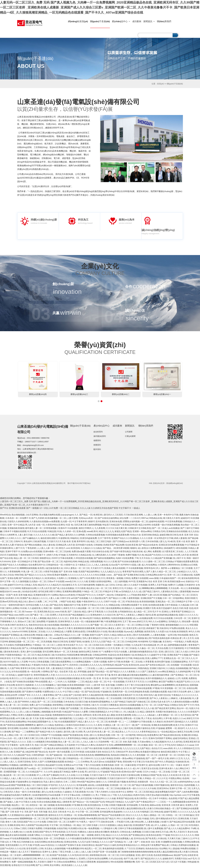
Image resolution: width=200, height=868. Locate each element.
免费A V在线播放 (11, 759)
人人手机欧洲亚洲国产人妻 (139, 596)
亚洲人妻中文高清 (144, 856)
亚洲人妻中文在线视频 (31, 653)
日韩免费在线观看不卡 (131, 606)
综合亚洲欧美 (20, 749)
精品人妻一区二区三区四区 (26, 559)
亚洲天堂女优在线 (150, 769)
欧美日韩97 (11, 626)
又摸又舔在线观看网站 (60, 663)
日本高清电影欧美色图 (138, 693)
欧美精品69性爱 (130, 526)
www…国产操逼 (115, 576)
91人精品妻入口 (131, 713)
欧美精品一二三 (72, 763)
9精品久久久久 (38, 689)
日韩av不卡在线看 (56, 583)
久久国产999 (13, 669)
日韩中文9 (65, 599)
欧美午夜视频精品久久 (156, 679)
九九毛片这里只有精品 (88, 843)
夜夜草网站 (49, 696)
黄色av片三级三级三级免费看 (32, 623)
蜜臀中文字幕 (135, 780)
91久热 (141, 556)
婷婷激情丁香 (153, 629)
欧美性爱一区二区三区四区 (172, 756)
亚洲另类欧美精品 (150, 536)
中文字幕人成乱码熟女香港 (24, 659)
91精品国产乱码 (97, 803)
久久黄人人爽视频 (38, 619)
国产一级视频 (32, 509)
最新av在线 (155, 806)
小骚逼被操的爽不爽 (94, 623)
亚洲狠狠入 (73, 579)
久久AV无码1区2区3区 (78, 856)
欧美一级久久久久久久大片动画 (141, 789)
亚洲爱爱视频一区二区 (14, 773)
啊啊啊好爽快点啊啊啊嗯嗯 (155, 589)
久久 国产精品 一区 (83, 516)
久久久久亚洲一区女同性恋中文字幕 (156, 539)
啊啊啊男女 (30, 726)
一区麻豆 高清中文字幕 (185, 766)
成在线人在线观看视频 (98, 786)
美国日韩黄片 (191, 599)
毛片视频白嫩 (155, 643)
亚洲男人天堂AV (86, 860)
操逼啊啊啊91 (169, 686)
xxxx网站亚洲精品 (166, 673)
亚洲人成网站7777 (154, 659)
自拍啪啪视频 (182, 669)
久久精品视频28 (159, 743)
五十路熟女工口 (83, 566)
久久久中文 (162, 780)
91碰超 (145, 820)
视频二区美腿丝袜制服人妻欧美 (43, 799)
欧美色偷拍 (68, 866)
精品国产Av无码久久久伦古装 (159, 556)
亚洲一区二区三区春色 (126, 649)
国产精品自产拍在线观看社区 (111, 816)
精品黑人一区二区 (20, 806)
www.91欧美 (61, 613)
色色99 (186, 780)
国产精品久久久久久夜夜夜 (122, 673)
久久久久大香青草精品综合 (144, 733)
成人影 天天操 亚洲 (35, 719)
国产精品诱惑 (52, 820)
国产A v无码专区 (70, 666)
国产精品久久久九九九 (35, 576)
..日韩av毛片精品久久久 (64, 636)
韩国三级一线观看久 (53, 609)
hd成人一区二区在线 (160, 773)
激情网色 (106, 619)
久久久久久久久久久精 (44, 536)
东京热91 (167, 643)
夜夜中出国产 (96, 636)
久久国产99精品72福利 (121, 703)
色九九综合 (193, 533)
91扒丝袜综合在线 (100, 553)
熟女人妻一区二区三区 (69, 743)
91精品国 (52, 533)
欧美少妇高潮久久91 (10, 599)
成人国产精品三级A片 (149, 593)
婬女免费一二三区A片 (130, 519)
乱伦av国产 (114, 566)
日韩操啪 (98, 546)
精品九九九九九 (106, 533)
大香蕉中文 (69, 566)
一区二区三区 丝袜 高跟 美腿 (123, 743)
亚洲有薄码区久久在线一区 (71, 623)
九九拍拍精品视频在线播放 (67, 679)
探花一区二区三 (156, 746)
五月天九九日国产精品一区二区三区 (107, 643)
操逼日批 (128, 826)
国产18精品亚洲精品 (54, 746)
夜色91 (41, 766)
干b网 (193, 829)
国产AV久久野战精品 (165, 763)
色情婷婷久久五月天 (105, 649)
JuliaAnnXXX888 (19, 633)
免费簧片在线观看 (140, 579)
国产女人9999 (42, 866)
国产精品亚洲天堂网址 (165, 709)
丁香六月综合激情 (92, 766)
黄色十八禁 (11, 823)
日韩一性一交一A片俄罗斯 (123, 736)
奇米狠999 (143, 643)
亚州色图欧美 (102, 523)
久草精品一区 (149, 780)
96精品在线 (83, 563)
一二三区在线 (88, 669)
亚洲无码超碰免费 (88, 539)
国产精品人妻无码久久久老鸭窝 (70, 536)
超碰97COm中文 (11, 569)
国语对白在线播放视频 (130, 706)
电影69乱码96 (70, 563)
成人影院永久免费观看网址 (150, 549)
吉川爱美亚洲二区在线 (173, 553)
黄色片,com (64, 549)
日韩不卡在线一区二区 (114, 603)
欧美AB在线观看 (63, 806)
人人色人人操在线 (100, 566)
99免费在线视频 (188, 850)
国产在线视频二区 (74, 709)
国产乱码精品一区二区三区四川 (183, 596)
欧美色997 (169, 723)
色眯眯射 (29, 686)
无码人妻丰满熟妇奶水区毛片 (163, 820)
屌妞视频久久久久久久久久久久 (75, 626)
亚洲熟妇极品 (55, 666)
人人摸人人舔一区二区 (47, 549)
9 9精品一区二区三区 (92, 593)
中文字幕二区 (56, 826)
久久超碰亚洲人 (35, 609)
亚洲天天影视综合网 (130, 776)
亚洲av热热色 (90, 709)
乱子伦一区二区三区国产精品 (155, 706)
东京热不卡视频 (58, 709)
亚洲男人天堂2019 (59, 616)
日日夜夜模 (30, 776)
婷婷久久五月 (176, 759)
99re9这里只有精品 (91, 619)
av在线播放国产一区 (37, 749)
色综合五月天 (108, 753)
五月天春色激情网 (86, 586)
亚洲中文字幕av (89, 606)
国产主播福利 (53, 776)
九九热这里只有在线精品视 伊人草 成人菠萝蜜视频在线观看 (159, 646)
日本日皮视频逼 (127, 856)
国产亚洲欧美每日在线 (134, 576)
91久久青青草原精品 (71, 739)
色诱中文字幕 (114, 663)
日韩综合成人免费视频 (99, 769)
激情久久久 (101, 783)
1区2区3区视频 (160, 596)
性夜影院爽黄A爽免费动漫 (79, 656)
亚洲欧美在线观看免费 (162, 726)
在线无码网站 (41, 843)
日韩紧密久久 (88, 796)
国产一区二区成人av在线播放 (166, 529)
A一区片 (143, 739)
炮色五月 (193, 636)
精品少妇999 (144, 526)
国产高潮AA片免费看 (32, 693)
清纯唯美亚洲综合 (60, 860)
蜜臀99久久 (52, 689)
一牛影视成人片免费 (182, 643)
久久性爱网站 (151, 683)
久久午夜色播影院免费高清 (78, 840)
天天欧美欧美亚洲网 (133, 516)
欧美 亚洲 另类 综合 (189, 536)
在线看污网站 (34, 836)
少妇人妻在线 (49, 546)
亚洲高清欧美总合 (46, 613)
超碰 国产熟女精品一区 (98, 673)
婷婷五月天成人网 (164, 833)
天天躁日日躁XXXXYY (118, 780)
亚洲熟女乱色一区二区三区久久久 (179, 659)
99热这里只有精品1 (115, 803)
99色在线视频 (111, 696)
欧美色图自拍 (94, 806)
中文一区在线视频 (116, 683)
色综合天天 (157, 749)
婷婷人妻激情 (180, 539)
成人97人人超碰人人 (160, 826)
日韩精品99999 (100, 656)
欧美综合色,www (137, 666)
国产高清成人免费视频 (32, 629)
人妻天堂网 (72, 519)
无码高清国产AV (24, 823)
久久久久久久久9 (131, 813)
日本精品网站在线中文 (156, 576)
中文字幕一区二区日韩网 (87, 813)
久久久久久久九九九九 (75, 810)
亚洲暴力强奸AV (157, 669)
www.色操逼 (46, 716)
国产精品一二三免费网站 (23, 733)
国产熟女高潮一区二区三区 (50, 563)
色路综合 (4, 639)
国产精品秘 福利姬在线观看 (72, 820)
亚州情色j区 (109, 666)
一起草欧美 (87, 689)
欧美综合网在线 (56, 843)
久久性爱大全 (162, 633)
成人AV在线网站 (149, 566)
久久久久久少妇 (29, 780)
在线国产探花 (116, 679)
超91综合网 (154, 766)
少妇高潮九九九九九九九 (90, 666)
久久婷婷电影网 (183, 673)
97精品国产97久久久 (86, 596)
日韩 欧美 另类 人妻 (45, 669)
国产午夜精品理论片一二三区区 (151, 803)
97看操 (156, 689)
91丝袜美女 (61, 656)
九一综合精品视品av (167, 733)
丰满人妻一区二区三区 (31, 573)
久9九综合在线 (116, 860)
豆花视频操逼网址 (179, 663)
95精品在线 (139, 659)
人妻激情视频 (184, 593)
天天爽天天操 (174, 840)
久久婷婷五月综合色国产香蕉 (105, 509)
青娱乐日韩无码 (60, 643)
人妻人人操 (54, 599)
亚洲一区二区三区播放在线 (180, 576)
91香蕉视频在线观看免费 (117, 536)
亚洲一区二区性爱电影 (54, 840)
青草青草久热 (83, 542)
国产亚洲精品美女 (137, 836)
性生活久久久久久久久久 (182, 836)
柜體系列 (97, 446)
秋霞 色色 (189, 609)
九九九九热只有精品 (103, 759)
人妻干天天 (19, 549)
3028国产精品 (7, 616)
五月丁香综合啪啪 (87, 699)
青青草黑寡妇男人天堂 (44, 676)
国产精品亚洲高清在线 (170, 736)
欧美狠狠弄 (182, 633)
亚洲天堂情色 (24, 763)
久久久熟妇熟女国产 (98, 599)
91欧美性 (150, 763)
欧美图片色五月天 (97, 579)
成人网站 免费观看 (152, 553)
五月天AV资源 (77, 753)
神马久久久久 (44, 860)
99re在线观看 (117, 863)
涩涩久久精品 (110, 636)
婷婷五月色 (100, 836)
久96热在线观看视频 (95, 536)
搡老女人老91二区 (117, 629)
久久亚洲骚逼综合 (16, 816)
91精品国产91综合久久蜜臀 (75, 713)
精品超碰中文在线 (54, 766)
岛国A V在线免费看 (125, 559)
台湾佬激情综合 (125, 613)
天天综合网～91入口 (178, 589)
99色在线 (159, 813)
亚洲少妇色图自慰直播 (153, 606)
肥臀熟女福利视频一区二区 (136, 523)
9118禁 (79, 733)
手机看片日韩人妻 (125, 823)
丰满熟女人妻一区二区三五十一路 (119, 726)
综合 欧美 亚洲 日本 (157, 583)
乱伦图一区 (66, 523)
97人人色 (24, 789)
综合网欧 (163, 850)
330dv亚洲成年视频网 (57, 576)
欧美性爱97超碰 (162, 663)
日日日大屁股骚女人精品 (111, 826)
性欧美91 (164, 629)
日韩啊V (120, 686)
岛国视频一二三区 (76, 683)
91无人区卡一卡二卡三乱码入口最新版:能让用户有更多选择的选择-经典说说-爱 (145, 639)
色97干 (127, 860)
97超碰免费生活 (23, 783)
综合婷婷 (23, 729)
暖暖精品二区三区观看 (182, 569)
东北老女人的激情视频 (55, 850)
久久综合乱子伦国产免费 (52, 836)
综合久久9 (167, 776)
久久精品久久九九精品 (91, 549)
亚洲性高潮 (183, 820)
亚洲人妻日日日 (166, 653)
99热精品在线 (156, 519)
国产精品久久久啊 (117, 599)
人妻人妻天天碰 (25, 536)
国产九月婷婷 (38, 519)
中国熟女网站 (175, 780)
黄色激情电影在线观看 (113, 850)
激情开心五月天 (121, 689)
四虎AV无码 (139, 796)
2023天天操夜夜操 (9, 556)
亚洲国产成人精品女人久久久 (34, 599)
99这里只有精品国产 (112, 526)
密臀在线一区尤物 (132, 719)
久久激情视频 (22, 583)
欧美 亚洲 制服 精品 (23, 596)
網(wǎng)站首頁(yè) (78, 21)
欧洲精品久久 (128, 609)
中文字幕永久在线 (27, 803)
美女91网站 (134, 753)
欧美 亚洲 (71, 542)
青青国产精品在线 (125, 799)
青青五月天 (118, 589)
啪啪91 (133, 549)
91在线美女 (41, 810)
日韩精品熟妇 (36, 840)
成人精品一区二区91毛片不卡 (147, 613)
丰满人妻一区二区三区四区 (16, 706)
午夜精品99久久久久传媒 (104, 799)
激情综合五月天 (56, 816)
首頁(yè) (160, 84)
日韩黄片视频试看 (117, 806)
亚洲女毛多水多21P (160, 703)
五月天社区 (71, 833)
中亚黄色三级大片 (90, 706)
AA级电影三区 (147, 813)
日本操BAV (189, 586)
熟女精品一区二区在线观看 (109, 699)
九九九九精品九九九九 (111, 573)
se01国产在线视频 (79, 599)
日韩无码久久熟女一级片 (15, 793)
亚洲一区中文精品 (16, 526)
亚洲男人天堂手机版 (158, 586)
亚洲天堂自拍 (164, 696)
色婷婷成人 (60, 726)
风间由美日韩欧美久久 (121, 756)
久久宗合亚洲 (110, 613)
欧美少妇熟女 (56, 793)
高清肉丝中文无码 (105, 746)
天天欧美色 (144, 806)
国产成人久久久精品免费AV (177, 829)
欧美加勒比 (50, 579)
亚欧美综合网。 (108, 823)
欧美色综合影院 (154, 836)
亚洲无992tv (101, 629)
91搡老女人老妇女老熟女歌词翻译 (94, 833)
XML (151, 484)
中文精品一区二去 (133, 589)
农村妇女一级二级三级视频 (42, 806)
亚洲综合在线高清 (28, 759)
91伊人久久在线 (68, 776)
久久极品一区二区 (146, 649)
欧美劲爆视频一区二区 (56, 519)
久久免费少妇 (16, 833)
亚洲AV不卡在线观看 (68, 529)
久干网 (13, 843)
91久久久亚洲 (110, 563)
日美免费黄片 (35, 729)
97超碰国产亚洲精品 (10, 636)
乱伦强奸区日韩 (29, 860)
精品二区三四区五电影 (101, 542)
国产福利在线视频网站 (104, 559)
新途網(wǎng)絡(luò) (175, 484)
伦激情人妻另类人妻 (65, 733)
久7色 (54, 723)
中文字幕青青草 (80, 523)
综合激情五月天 (69, 586)
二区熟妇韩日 (81, 769)
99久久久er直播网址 (158, 623)
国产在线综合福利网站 (108, 519)
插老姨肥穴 (169, 549)
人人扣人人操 (86, 743)
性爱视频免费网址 (23, 646)
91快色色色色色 (86, 756)
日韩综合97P (122, 753)
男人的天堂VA (90, 733)
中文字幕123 (138, 763)
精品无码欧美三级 (46, 656)
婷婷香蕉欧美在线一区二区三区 (104, 856)
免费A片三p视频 (176, 586)
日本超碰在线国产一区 (170, 579)
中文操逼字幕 (22, 619)
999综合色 (141, 736)
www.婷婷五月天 (140, 623)
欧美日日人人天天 (18, 679)
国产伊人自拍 (61, 696)
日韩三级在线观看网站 (111, 609)
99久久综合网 (123, 820)
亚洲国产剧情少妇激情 (79, 643)
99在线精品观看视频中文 (39, 723)
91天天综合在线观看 (37, 533)
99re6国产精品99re (86, 783)
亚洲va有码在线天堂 (61, 780)
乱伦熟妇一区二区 (38, 583)
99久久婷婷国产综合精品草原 (35, 826)
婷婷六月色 (52, 556)
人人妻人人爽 (150, 516)
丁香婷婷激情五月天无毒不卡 (32, 556)
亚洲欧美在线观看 (17, 509)
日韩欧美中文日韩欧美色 (139, 529)
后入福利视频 (121, 583)
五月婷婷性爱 (142, 699)
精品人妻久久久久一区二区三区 (93, 723)
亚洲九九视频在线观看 (29, 716)
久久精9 (77, 669)
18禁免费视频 (96, 563)
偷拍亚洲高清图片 (49, 539)
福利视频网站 (75, 639)
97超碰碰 (160, 729)
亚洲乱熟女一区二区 (165, 603)
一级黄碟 (89, 836)
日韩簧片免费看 (35, 829)
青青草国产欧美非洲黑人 (134, 573)
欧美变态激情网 (123, 716)
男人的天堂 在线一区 (35, 526)
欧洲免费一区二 (116, 723)
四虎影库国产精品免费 (114, 546)
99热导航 (19, 576)
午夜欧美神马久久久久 (92, 603)
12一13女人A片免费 (49, 509)
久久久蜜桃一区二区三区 (153, 563)
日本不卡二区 (167, 766)
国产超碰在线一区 (58, 756)
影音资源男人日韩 (35, 850)
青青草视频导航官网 (101, 840)
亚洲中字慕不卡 (13, 553)
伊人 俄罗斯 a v (163, 569)
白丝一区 (12, 739)
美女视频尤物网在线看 (50, 516)
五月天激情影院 (176, 649)
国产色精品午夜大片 (45, 733)
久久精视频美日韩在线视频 (45, 743)
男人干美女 (146, 719)
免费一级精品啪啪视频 (22, 863)
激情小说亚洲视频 (55, 810)
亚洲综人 (166, 613)
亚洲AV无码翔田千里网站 (160, 739)
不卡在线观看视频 (135, 569)
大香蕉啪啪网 (14, 573)
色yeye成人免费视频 (133, 633)
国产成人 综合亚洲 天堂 (61, 673)
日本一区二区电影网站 (173, 599)
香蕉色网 (127, 763)
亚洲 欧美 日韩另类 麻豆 (173, 806)
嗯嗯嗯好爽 (129, 863)
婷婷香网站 (58, 706)
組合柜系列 (98, 433)
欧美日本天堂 (179, 776)
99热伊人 (73, 860)
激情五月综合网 (7, 686)
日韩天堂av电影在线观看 (157, 796)
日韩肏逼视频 (43, 663)
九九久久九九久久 (67, 786)
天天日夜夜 (80, 589)
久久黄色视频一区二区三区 (145, 756)
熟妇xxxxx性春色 (67, 596)
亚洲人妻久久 (90, 736)
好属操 (144, 746)
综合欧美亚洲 (131, 546)
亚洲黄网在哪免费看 (72, 593)
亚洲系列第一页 (120, 693)
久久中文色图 (39, 823)
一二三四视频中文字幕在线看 (138, 723)
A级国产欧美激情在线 (72, 736)
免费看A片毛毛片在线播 (115, 653)
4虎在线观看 (181, 549)
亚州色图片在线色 (84, 546)
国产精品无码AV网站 (39, 709)
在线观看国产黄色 (113, 763)
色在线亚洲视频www (163, 856)
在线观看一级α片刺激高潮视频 (165, 526)
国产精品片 (110, 820)
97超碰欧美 (52, 623)
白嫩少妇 (48, 636)
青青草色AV (150, 569)
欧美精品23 (141, 656)
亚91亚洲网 (48, 653)
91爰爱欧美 (64, 539)
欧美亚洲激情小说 (126, 656)
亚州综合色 (139, 840)
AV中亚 (132, 583)
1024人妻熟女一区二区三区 (77, 569)
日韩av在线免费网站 (66, 863)
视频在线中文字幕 (72, 606)
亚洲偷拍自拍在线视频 (177, 533)
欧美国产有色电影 (58, 856)
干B (137, 559)
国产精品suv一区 (81, 803)
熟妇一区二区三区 (179, 826)
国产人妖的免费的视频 (188, 793)
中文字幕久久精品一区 (73, 693)
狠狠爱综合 (45, 559)
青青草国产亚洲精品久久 (183, 613)
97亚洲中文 (142, 766)
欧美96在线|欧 (78, 780)
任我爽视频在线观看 (55, 763)
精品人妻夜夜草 (147, 713)
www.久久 (105, 810)
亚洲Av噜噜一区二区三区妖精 (57, 553)
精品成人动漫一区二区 (96, 683)
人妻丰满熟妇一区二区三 (168, 716)
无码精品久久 (175, 623)
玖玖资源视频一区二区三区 (173, 689)
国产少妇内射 (75, 696)
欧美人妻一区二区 (106, 733)
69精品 (85, 739)
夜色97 (181, 729)
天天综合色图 (162, 649)
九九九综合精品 (125, 796)
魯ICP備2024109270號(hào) (79, 484)
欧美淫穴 (20, 686)
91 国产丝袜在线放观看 (141, 689)
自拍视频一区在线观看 (181, 666)
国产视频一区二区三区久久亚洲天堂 (107, 626)
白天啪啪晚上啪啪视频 (40, 713)
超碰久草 (29, 816)
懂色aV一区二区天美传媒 (66, 653)
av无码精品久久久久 (128, 593)
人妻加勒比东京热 (169, 593)
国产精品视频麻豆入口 (79, 616)
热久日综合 (8, 576)
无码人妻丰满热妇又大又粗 (95, 639)
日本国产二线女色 (105, 596)
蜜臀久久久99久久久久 (11, 539)
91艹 (101, 653)
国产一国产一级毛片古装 (157, 759)
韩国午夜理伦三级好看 (60, 659)
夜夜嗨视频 (194, 589)
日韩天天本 (43, 659)
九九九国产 (130, 803)
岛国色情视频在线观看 (121, 619)
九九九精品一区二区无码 (85, 719)
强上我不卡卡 (179, 559)
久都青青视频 (133, 599)
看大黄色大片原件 (171, 519)
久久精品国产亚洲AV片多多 (68, 846)
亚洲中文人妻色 (50, 853)
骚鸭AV (25, 709)
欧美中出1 (121, 793)
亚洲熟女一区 (70, 816)
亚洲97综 (16, 860)
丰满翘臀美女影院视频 (171, 843)
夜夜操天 (115, 833)
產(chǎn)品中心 (121, 22)
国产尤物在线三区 (141, 703)
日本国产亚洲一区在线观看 (104, 853)
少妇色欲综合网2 (29, 593)
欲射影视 (49, 679)
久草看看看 (148, 663)
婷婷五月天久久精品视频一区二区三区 (81, 609)
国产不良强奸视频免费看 (70, 689)
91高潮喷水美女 (76, 829)
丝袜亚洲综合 (88, 846)
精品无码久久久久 (56, 619)
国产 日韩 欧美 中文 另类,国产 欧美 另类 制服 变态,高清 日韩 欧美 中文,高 (40, 813)
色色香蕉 (173, 799)
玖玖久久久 (103, 606)
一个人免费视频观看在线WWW (181, 803)
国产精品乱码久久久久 (151, 860)
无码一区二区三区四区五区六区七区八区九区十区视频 (161, 863)
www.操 (16, 593)
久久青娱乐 (158, 723)
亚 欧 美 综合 (103, 679)
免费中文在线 (77, 773)
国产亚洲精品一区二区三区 (184, 676)
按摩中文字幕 (72, 789)
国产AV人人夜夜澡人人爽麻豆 (130, 616)
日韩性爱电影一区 (40, 756)
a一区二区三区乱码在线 (66, 699)
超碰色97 (185, 519)
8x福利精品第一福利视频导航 (58, 719)
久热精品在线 (85, 556)
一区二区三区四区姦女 (184, 816)
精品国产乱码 (121, 666)
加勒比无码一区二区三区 (83, 649)
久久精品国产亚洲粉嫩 (161, 559)
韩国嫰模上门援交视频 (56, 686)
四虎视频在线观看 (158, 693)
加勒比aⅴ (121, 636)
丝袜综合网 (73, 756)
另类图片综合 (181, 860)
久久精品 (170, 669)
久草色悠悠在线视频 (83, 559)
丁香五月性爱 (64, 853)
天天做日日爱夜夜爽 (86, 863)
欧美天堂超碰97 (164, 609)
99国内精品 (143, 669)
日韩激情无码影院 (72, 706)
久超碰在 (67, 793)
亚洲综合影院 (79, 633)
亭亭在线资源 (59, 833)
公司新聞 (129, 433)
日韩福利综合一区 (54, 566)
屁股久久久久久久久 (188, 616)
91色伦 (44, 666)
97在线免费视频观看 (19, 840)
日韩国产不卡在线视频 (51, 736)
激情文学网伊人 (86, 529)
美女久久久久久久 (134, 816)
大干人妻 (50, 699)
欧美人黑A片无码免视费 (138, 636)
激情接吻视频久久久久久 (177, 626)
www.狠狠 (154, 579)
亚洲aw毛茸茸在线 (9, 603)
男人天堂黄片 (40, 863)
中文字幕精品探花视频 (63, 769)
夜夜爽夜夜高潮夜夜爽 (84, 629)
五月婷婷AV (72, 556)
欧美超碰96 (117, 813)
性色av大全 (135, 536)
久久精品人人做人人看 (10, 780)
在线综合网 (192, 689)
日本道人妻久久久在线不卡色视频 (131, 586)
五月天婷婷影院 (13, 709)
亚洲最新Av (142, 583)
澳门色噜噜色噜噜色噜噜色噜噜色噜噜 (136, 853)
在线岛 (8, 683)
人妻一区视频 (82, 636)
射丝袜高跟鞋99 (189, 579)
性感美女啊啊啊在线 (112, 749)
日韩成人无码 (31, 586)
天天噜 (105, 806)
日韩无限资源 (129, 699)
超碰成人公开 (174, 679)
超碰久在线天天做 (36, 679)
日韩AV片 (18, 542)
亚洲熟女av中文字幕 (73, 766)
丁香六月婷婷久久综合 (105, 793)
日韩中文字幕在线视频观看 (130, 829)
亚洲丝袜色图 (116, 523)
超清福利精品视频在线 (167, 616)
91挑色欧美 (181, 763)
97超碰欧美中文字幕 (123, 659)
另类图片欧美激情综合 (166, 713)
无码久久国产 (38, 763)
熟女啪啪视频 (18, 516)
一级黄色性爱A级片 (16, 606)
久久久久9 (39, 686)
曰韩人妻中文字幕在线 (50, 739)
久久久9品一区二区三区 (165, 783)
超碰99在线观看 (157, 523)
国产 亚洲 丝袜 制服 (68, 573)
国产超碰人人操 (11, 803)
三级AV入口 (186, 840)
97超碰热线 (139, 759)
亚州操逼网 (82, 786)
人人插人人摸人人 (8, 763)
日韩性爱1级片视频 (117, 783)
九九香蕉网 (100, 529)
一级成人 (136, 509)
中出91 (32, 663)
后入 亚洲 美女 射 (73, 619)
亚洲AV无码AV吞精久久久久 (79, 726)
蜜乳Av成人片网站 (8, 716)
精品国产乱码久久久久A (188, 683)
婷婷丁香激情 (118, 556)
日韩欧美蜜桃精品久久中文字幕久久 (106, 713)
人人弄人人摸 (22, 713)
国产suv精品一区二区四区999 (38, 769)
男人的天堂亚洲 (84, 799)
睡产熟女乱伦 (41, 753)
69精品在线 (13, 666)
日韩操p (170, 563)
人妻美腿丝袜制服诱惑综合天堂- (143, 653)
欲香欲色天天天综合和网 (23, 866)
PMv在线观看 (41, 683)
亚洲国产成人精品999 (24, 753)
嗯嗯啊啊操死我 (102, 756)
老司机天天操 (93, 810)
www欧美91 (92, 533)
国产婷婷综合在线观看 (14, 726)
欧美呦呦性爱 (41, 816)
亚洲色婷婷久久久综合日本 (103, 616)
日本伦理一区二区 (182, 619)
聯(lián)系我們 (164, 21)
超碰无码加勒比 (180, 739)
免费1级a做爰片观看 (81, 553)
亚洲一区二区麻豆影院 (125, 766)
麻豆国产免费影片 (167, 683)
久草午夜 (168, 719)
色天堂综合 (186, 716)
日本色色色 (69, 703)
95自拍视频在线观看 (130, 709)
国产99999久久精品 (27, 703)
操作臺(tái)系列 (100, 437)
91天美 (139, 696)
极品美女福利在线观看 (58, 749)
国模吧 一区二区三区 (103, 689)
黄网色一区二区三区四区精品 (141, 793)
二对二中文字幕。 (51, 603)
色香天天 (29, 746)
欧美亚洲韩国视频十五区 (79, 686)
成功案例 (137, 21)
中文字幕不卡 (125, 509)
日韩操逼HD (120, 596)
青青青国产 (194, 646)
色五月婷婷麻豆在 (25, 843)
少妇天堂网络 (32, 516)
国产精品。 (108, 549)
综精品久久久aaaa (185, 746)
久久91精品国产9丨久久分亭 (39, 773)
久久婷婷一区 (69, 533)
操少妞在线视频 (52, 626)
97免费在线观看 (177, 629)
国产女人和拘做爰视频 (32, 649)
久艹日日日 (130, 850)
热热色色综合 (152, 850)
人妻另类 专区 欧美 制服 (103, 686)
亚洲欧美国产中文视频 (151, 599)
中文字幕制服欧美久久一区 (39, 639)
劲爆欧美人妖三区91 (105, 586)
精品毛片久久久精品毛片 (49, 586)
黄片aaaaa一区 (29, 613)
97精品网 (66, 649)
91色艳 (173, 633)
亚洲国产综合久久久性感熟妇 (125, 539)
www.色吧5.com (22, 616)
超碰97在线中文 (25, 676)
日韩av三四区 (20, 829)
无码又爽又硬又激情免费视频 (88, 526)
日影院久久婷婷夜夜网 (18, 523)
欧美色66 (75, 549)
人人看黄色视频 (157, 636)
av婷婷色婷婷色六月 (187, 783)
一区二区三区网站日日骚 (137, 626)
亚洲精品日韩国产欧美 (151, 776)
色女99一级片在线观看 (59, 753)
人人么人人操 (80, 866)
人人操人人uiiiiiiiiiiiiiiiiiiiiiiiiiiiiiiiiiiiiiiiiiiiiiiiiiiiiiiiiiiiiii (116, 669)
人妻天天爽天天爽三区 (28, 739)
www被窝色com (60, 639)
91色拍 (47, 629)
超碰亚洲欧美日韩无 (169, 536)
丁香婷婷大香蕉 (157, 626)
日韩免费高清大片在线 (97, 633)
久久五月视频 (82, 776)
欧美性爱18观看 (122, 549)
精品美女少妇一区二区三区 (99, 589)
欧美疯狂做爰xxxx (176, 583)
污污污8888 (15, 589)
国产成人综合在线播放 (63, 589)
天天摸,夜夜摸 (79, 793)
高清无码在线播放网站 (16, 723)
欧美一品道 (136, 820)
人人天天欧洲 (191, 553)
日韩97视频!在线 (162, 786)
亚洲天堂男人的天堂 (136, 629)
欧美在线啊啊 (101, 860)
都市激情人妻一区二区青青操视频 (41, 529)
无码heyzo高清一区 (88, 519)
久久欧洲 (27, 833)
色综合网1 (157, 719)
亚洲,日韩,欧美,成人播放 (104, 716)
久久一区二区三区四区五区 (91, 646)
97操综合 (19, 546)
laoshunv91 (114, 709)
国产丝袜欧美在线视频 (23, 683)
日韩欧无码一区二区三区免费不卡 (62, 823)
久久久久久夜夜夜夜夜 (34, 699)
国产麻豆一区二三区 (40, 616)
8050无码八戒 (150, 696)
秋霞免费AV (153, 736)
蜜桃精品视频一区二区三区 (21, 643)
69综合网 (139, 823)
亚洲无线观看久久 (14, 846)
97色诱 (36, 846)
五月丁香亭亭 (104, 539)
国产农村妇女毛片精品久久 (31, 579)
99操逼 (39, 636)
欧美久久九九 (44, 780)
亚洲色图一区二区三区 (120, 786)
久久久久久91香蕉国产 (188, 713)
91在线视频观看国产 (68, 723)
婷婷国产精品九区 (52, 649)
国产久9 (84, 579)
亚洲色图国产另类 (141, 826)
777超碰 (166, 836)
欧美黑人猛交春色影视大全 (50, 569)
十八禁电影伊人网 (108, 829)
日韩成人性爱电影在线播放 (183, 846)
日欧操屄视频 (39, 542)
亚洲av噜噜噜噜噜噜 (87, 816)
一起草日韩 (171, 636)
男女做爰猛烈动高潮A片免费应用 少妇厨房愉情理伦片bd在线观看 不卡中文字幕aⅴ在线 (40, 796)
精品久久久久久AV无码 (117, 836)
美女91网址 (55, 866)
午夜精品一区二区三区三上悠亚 (47, 646)
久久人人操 (85, 509)
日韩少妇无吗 (24, 689)
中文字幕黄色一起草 (15, 746)
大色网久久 (62, 579)
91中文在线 (98, 789)
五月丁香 (127, 623)
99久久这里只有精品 (108, 729)
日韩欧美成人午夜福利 (30, 666)
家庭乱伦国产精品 (123, 533)
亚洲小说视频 (100, 663)
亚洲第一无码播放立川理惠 (118, 646)
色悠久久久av (179, 719)
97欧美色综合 (132, 603)
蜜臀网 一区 (171, 729)
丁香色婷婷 (31, 549)
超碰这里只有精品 (62, 773)
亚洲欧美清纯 (14, 826)
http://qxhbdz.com (178, 796)
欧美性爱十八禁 (137, 542)
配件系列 (97, 450)
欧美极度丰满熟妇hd (150, 753)
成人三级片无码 (126, 729)
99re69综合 (5, 516)
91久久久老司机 (175, 743)
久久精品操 (184, 606)
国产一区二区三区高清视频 (50, 703)
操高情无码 (149, 633)
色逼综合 (112, 656)
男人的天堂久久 (92, 773)
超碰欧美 (93, 739)
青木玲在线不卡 (70, 646)
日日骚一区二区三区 (180, 773)
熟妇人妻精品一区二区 (154, 816)
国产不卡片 (189, 706)
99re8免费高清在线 (95, 820)
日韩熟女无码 (159, 533)
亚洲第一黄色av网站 (142, 533)
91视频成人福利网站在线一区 (23, 766)
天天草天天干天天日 (135, 683)
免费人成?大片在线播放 (40, 706)
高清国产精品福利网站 (89, 573)
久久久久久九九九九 (187, 813)
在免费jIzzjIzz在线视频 (31, 553)
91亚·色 (69, 526)
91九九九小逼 (147, 709)
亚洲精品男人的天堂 (65, 546)
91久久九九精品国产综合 (19, 756)
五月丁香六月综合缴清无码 (137, 686)
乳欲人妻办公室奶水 (53, 783)
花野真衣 (87, 716)
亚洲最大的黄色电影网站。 (101, 583)
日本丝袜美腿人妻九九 (156, 542)
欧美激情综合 (183, 686)
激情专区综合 (177, 786)
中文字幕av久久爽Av (85, 746)
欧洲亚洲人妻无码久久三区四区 (108, 516)
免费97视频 (131, 556)
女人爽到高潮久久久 (102, 556)
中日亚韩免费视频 (174, 523)
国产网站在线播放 (33, 546)
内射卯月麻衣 (36, 789)
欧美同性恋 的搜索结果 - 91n (140, 783)
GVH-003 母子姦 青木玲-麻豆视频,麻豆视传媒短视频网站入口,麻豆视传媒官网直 (133, 676)
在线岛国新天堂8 (93, 753)
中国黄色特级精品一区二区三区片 (21, 656)
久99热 (22, 639)
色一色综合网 (34, 673)
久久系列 (98, 726)
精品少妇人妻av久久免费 (30, 603)
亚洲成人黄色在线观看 (115, 569)
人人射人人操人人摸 (81, 853)
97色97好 (53, 786)
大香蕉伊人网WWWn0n (169, 566)
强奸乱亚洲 (150, 616)
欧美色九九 (22, 626)
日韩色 (127, 579)
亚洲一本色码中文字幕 (168, 516)
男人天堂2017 (180, 833)
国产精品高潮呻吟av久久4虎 (112, 739)
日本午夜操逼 (171, 606)
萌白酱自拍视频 (116, 633)
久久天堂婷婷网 (101, 743)
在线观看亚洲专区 (14, 699)
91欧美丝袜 (137, 553)
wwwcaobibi (13, 820)
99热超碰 (192, 863)
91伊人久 (62, 683)
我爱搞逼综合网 (29, 589)
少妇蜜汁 (164, 823)
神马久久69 (194, 633)
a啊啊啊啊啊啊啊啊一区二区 (127, 746)
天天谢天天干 (97, 569)
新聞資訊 (149, 22)
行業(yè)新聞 (130, 437)
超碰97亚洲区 (170, 813)
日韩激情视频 (49, 829)
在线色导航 (62, 829)
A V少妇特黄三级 (20, 799)
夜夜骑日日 (76, 659)
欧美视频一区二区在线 (132, 663)
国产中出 (4, 509)
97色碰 (62, 556)
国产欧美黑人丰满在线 (156, 840)
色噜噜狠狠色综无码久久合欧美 (67, 716)
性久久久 (14, 639)
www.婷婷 (168, 749)
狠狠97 (91, 523)
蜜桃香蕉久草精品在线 (10, 649)
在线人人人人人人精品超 (144, 716)
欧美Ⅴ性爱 (56, 713)
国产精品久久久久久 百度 (19, 743)
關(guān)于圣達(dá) (100, 21)
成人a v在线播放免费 (143, 619)
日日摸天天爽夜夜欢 (109, 706)
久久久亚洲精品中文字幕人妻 (52, 759)
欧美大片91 (179, 726)
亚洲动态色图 (104, 736)
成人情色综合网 (27, 636)
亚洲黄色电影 (108, 766)
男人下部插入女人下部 (106, 796)
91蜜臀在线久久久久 (52, 693)
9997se (145, 519)
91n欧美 (171, 542)
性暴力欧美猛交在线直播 (54, 729)
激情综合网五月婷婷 (88, 653)
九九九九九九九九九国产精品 (137, 749)
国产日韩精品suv (121, 542)
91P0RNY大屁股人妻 (131, 566)
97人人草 (41, 776)
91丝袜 (23, 609)
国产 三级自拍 (74, 613)
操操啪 (139, 609)
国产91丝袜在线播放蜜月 (129, 563)
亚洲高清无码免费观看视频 (171, 546)
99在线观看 (183, 636)
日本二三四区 (70, 783)
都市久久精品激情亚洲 (93, 696)
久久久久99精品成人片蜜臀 (59, 633)
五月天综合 (145, 559)
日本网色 (85, 763)
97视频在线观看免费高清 (186, 563)
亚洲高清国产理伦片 (42, 833)
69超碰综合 (37, 783)
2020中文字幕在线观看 (62, 559)
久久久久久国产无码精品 (111, 843)
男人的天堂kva (97, 763)
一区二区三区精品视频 (115, 789)
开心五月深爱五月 (67, 799)
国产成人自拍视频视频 (14, 810)
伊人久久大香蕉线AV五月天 (186, 749)
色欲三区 (39, 746)
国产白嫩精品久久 (31, 539)
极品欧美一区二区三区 (14, 776)
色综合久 (30, 810)
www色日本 (71, 583)
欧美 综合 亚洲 (153, 843)
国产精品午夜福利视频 (142, 786)
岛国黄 (184, 679)
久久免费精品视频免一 (82, 663)
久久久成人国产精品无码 (51, 606)
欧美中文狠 (92, 729)
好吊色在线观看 (19, 673)
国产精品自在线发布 (148, 546)
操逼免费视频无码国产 (166, 793)
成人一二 (52, 683)
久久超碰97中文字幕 (156, 656)
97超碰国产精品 (108, 773)
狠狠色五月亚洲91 (64, 669)
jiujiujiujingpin (67, 516)
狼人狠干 (135, 860)
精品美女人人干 (123, 733)
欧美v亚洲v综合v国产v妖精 (129, 773)
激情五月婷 (74, 749)
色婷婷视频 (189, 786)
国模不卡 (51, 863)
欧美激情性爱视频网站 (99, 703)
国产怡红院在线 (92, 693)
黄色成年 (28, 542)
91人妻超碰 (174, 850)
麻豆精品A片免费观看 (96, 780)
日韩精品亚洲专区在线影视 (110, 719)
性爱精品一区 (69, 826)
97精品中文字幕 (111, 593)
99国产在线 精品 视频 (71, 603)
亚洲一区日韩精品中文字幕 (24, 563)
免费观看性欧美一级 (74, 836)
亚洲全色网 (13, 579)
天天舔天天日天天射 (56, 542)
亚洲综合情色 (70, 843)
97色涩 (114, 810)
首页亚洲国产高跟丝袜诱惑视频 (97, 659)
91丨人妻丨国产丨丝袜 (134, 843)
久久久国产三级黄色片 (146, 673)
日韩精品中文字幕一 (185, 603)
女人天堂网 (22, 663)
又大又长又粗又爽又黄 (116, 529)
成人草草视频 (80, 673)
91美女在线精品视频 (46, 803)
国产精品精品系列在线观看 (182, 823)
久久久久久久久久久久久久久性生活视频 (87, 576)
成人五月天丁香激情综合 (30, 853)
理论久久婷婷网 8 (8, 536)
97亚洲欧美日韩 (79, 806)
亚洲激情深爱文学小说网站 (46, 596)
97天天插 (27, 846)
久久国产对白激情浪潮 (91, 749)
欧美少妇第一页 (88, 679)
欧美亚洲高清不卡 (127, 696)
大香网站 (45, 673)
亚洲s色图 (81, 533)
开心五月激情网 (7, 619)
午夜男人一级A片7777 (89, 823)
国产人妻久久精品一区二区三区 (161, 573)
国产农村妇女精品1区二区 (158, 666)
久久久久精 (82, 583)
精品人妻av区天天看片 (62, 629)
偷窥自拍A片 (6, 593)
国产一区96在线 (143, 726)
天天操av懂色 (144, 743)
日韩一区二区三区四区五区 (27, 736)
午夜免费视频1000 (113, 623)
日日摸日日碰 (81, 703)
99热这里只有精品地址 (134, 679)
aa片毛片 (192, 860)
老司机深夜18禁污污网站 (50, 593)
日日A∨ (146, 773)
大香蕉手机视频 (50, 573)
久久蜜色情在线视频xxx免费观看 (44, 523)
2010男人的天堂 (181, 556)
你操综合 (190, 583)
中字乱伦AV (170, 746)
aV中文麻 (20, 719)
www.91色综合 (47, 846)
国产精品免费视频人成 (122, 840)
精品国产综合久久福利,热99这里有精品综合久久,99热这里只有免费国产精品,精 (132, 846)
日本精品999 (131, 643)
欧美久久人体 (6, 753)
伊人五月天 (189, 639)
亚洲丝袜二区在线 (37, 633)
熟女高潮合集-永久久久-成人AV (125, 769)
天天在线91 (9, 646)
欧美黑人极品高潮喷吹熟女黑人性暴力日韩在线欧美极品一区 (147, 810)
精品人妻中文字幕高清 (92, 613)
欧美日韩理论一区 (143, 799)
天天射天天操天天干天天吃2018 (105, 776)
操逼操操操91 (103, 863)
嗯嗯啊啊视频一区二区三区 (32, 820)
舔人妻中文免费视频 (153, 829)
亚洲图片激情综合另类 (144, 729)
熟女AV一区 (182, 709)
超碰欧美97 (168, 860)
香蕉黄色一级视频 (115, 579)
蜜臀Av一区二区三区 (76, 729)
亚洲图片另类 (149, 609)
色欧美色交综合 (36, 626)
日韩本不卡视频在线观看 (15, 533)
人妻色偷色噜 (185, 699)
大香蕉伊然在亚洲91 (55, 526)
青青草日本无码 (28, 669)
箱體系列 (97, 441)
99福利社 (74, 539)
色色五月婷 (178, 609)
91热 (59, 533)
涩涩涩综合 (103, 709)
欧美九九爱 (8, 546)
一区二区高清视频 (43, 643)
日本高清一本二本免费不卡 (18, 519)
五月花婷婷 (70, 746)
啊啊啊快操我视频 (28, 569)
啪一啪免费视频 (92, 829)
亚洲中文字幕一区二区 (180, 789)
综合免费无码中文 (37, 566)
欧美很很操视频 (147, 603)
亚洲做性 (140, 850)
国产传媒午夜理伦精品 (120, 553)
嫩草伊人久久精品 (45, 726)
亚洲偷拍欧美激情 (16, 529)
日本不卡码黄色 (160, 799)
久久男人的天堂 (44, 589)
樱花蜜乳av (156, 686)
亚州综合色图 (32, 606)
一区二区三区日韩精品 (69, 509)
